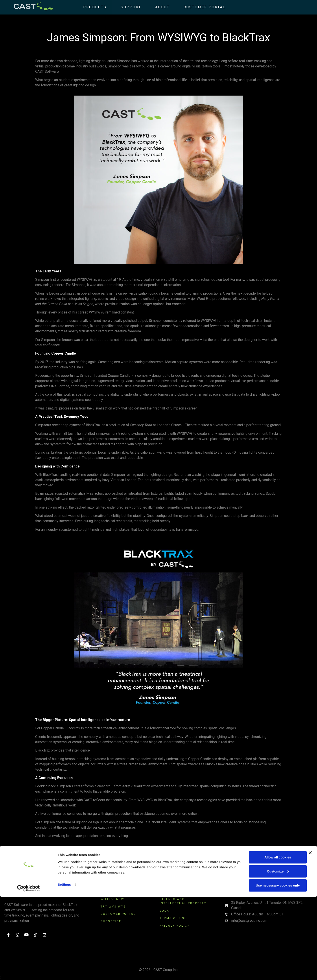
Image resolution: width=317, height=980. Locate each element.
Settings (64, 968)
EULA (164, 911)
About (156, 7)
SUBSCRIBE (112, 921)
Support (125, 7)
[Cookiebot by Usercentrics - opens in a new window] (29, 971)
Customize (269, 954)
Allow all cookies (269, 940)
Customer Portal (198, 7)
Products (89, 7)
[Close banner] (310, 936)
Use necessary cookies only (269, 968)
